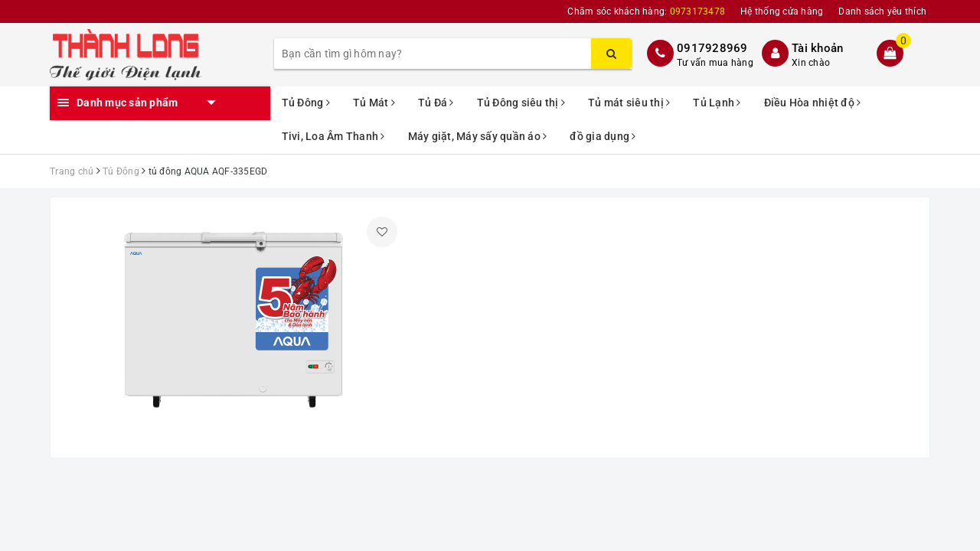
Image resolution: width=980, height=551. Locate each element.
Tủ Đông (306, 103)
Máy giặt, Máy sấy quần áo (478, 136)
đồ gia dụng (603, 136)
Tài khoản (817, 48)
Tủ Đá (436, 103)
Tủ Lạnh (717, 103)
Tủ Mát (374, 103)
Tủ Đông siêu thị (521, 103)
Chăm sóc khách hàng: (646, 11)
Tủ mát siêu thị (629, 103)
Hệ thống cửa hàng (782, 11)
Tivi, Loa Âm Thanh (333, 136)
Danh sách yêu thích (882, 11)
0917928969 (712, 48)
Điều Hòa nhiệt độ (813, 103)
